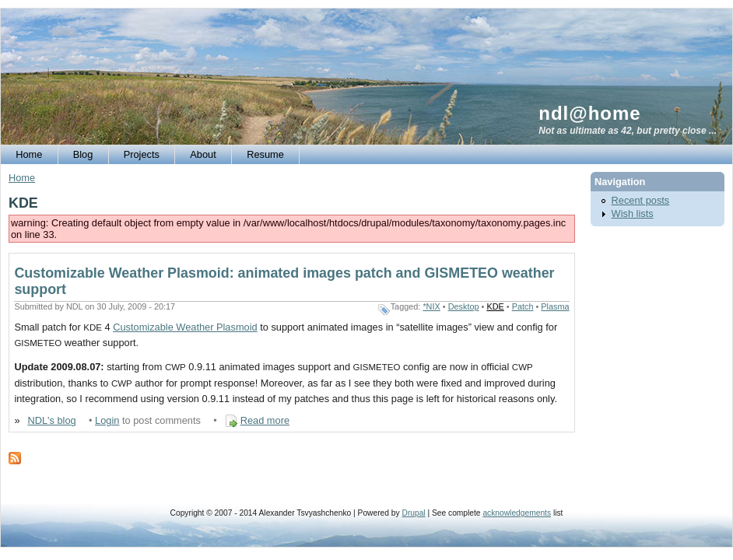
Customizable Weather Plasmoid (185, 327)
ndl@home (589, 113)
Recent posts (641, 200)
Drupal (413, 513)
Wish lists (633, 213)
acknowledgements (517, 513)
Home (22, 178)
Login (107, 420)
